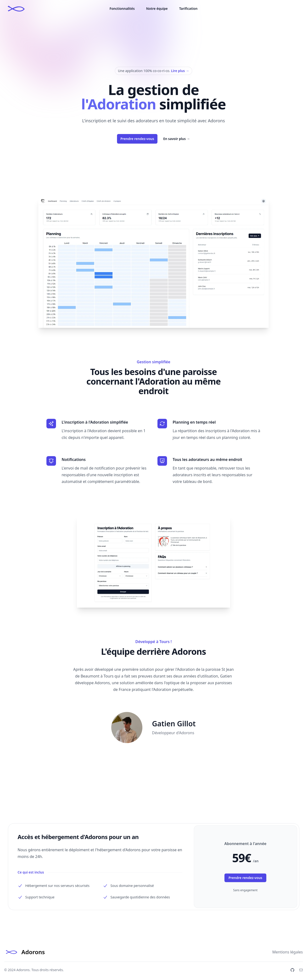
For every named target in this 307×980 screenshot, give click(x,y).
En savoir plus (177, 139)
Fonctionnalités (122, 8)
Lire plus (180, 71)
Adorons (23, 970)
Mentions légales (288, 952)
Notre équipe (157, 8)
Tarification (188, 8)
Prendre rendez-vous (137, 139)
